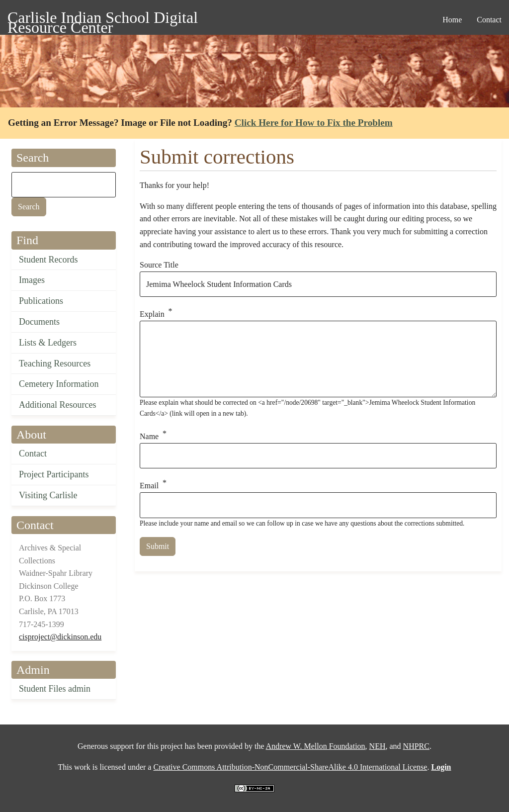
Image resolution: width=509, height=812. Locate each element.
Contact (33, 453)
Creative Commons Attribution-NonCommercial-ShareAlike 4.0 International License (290, 767)
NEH (378, 746)
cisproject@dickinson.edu (60, 637)
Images (32, 280)
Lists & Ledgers (48, 343)
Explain (152, 315)
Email (149, 486)
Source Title (159, 265)
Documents (39, 322)
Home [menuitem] (452, 20)
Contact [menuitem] (489, 20)
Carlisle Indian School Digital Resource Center (103, 19)
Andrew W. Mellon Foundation (316, 746)
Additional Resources (57, 405)
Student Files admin (55, 689)
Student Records (48, 260)
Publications (41, 301)
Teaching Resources (55, 363)
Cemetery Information (59, 384)
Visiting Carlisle (48, 495)
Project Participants (54, 474)
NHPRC (416, 746)
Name (149, 436)
